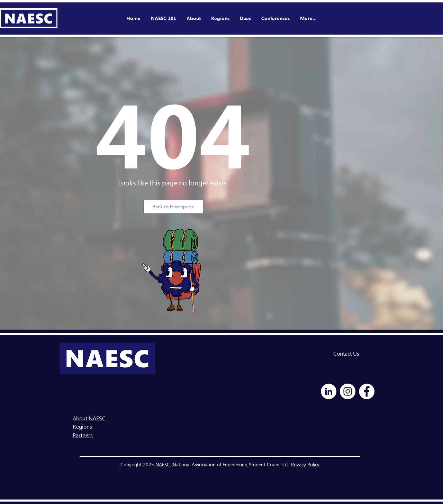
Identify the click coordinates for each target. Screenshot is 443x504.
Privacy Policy (305, 464)
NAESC (163, 464)
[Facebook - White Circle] (367, 391)
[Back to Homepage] (173, 207)
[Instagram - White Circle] (348, 391)
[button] (275, 18)
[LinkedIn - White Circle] (329, 391)
